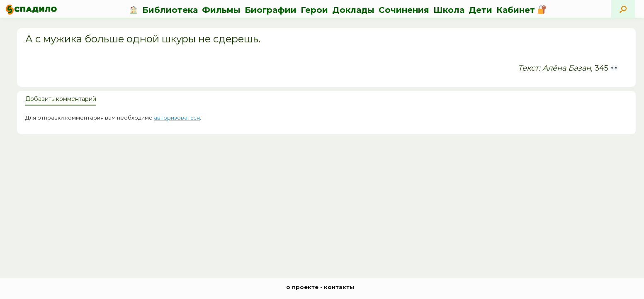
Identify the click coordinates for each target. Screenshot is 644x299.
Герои (314, 10)
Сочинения (404, 10)
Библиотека (170, 10)
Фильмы (221, 10)
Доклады (353, 10)
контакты (339, 287)
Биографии (271, 10)
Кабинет (521, 10)
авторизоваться (177, 118)
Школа (449, 10)
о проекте (302, 287)
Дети (480, 10)
